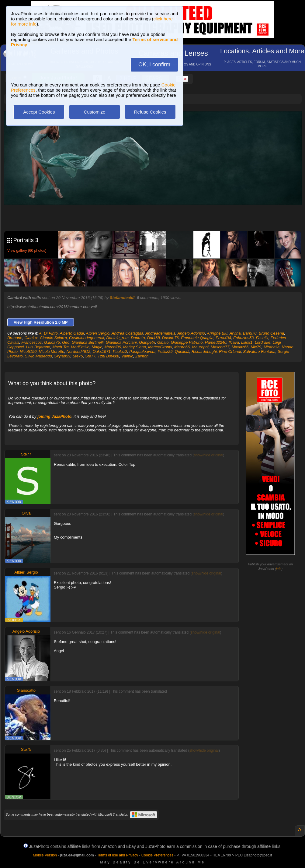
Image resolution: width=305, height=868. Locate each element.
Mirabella (271, 347)
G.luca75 (52, 342)
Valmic (127, 356)
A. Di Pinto (48, 333)
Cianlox (31, 338)
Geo (66, 342)
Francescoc (31, 342)
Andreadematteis (160, 333)
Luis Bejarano (38, 347)
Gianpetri (147, 342)
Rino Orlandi (230, 351)
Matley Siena (135, 347)
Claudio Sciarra (53, 338)
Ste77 (90, 356)
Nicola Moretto (51, 351)
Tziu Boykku (108, 356)
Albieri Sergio (98, 333)
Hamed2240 (216, 342)
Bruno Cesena (271, 333)
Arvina (235, 333)
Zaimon (142, 356)
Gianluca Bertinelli (88, 342)
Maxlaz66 (240, 347)
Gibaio (163, 342)
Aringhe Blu (217, 333)
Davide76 (170, 338)
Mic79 (256, 347)
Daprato (138, 338)
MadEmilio (80, 347)
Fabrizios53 (243, 338)
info (279, 569)
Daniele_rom (117, 338)
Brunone (15, 338)
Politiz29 (165, 351)
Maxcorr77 (220, 347)
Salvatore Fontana (259, 351)
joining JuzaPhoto (54, 416)
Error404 (223, 338)
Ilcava (234, 342)
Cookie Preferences (157, 855)
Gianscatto (26, 690)
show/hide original (208, 455)
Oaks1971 (101, 351)
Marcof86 (113, 347)
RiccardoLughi (204, 351)
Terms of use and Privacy (118, 855)
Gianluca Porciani (121, 342)
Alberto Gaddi (72, 333)
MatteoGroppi (160, 347)
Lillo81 (247, 342)
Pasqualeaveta (142, 351)
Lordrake (263, 342)
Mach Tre (61, 347)
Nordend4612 (78, 351)
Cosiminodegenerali (87, 338)
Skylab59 (62, 356)
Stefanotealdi (122, 298)
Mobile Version (45, 855)
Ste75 (78, 356)
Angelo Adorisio (191, 333)
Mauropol (200, 347)
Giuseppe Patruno (187, 342)
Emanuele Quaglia (197, 338)
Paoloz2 (120, 351)
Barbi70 (250, 333)
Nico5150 (28, 351)
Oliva (26, 513)
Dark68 (154, 338)
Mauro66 (182, 347)
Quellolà (182, 351)
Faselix (262, 338)
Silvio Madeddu (38, 356)
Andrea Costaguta (128, 333)
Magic (97, 347)
